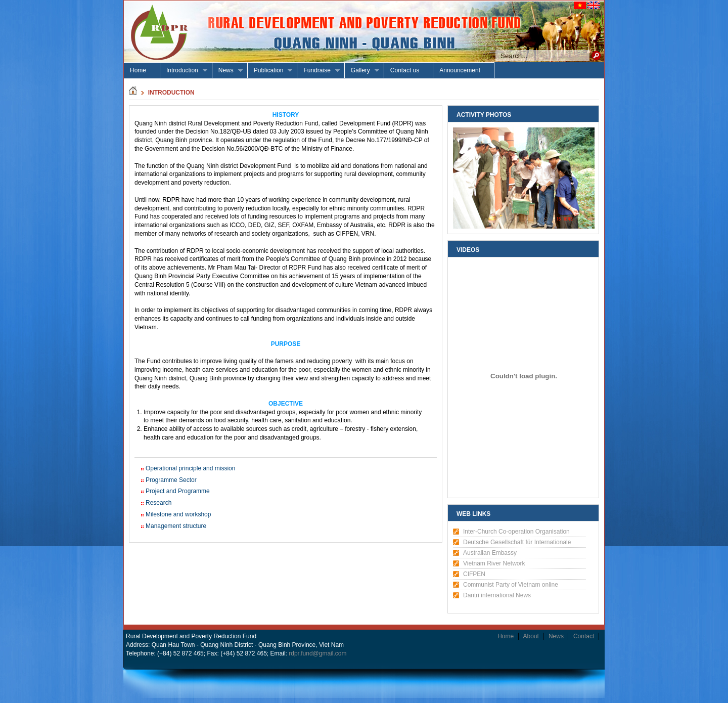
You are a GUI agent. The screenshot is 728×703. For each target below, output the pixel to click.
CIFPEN (474, 574)
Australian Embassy (490, 553)
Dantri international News (497, 595)
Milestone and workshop (178, 514)
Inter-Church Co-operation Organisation (516, 532)
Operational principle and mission (190, 468)
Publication (270, 71)
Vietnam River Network (494, 563)
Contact (584, 636)
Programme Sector (171, 480)
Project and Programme (178, 491)
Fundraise (318, 71)
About (531, 636)
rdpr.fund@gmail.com (317, 653)
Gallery (362, 71)
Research (158, 503)
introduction (171, 93)
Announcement (460, 70)
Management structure (176, 526)
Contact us (405, 70)
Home (138, 70)
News (227, 71)
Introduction (184, 71)
